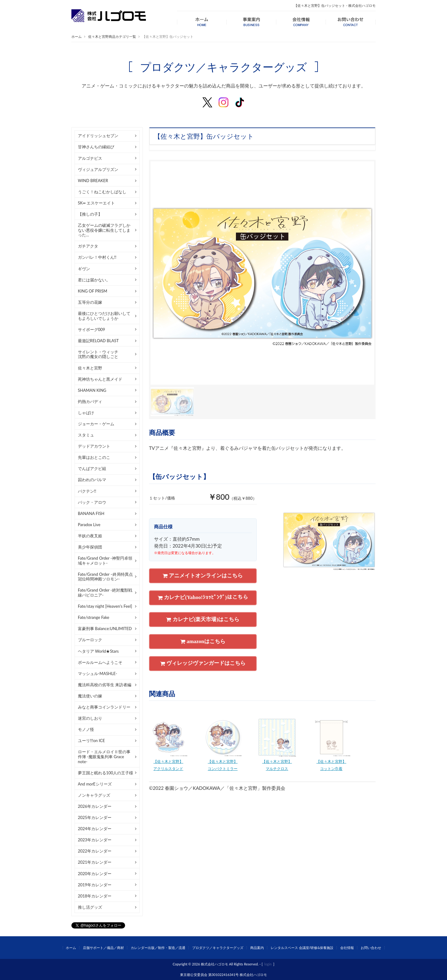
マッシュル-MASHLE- (98, 673)
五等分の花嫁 (90, 302)
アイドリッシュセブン (98, 136)
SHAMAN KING (92, 390)
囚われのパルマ (92, 480)
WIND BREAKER (93, 181)
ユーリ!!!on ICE (91, 741)
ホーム (77, 36)
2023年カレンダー (95, 840)
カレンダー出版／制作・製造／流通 (158, 948)
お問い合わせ (371, 948)
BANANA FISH (91, 513)
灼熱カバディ (90, 401)
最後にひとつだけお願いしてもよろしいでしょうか (104, 316)
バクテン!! (87, 491)
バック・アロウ (92, 502)
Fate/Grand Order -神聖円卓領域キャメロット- (105, 561)
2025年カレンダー (95, 817)
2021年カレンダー (95, 862)
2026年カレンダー (95, 806)
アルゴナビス (90, 158)
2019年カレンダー (95, 885)
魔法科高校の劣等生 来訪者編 (105, 685)
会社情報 (347, 948)
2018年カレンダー (95, 896)
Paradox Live (89, 525)
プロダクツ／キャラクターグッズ (218, 948)
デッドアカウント (94, 446)
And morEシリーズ (95, 784)
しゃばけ (86, 413)
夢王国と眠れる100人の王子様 (106, 773)
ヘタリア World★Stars (98, 651)
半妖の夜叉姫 (90, 536)
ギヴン (84, 269)
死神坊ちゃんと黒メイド (100, 379)
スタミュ (86, 435)
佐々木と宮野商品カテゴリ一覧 (112, 36)
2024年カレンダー (95, 829)
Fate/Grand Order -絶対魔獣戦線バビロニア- (105, 593)
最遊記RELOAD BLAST (98, 341)
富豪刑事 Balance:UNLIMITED (105, 629)
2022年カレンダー (95, 851)
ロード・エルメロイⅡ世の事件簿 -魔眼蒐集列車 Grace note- (104, 756)
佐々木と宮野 (90, 368)
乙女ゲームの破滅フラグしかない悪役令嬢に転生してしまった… (104, 230)
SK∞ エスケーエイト (97, 203)
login (268, 964)
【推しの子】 (90, 214)
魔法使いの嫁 (90, 696)
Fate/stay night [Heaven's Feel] (105, 606)
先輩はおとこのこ (94, 457)
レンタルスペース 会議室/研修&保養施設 (302, 948)
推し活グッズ (90, 907)
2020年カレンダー (95, 874)
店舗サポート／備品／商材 (103, 948)
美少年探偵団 (90, 547)
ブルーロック (90, 640)
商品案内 (257, 948)
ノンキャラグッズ (94, 795)
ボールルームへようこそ (100, 662)
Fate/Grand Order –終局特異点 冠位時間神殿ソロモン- (106, 577)
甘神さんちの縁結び (96, 147)
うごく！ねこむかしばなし (102, 192)
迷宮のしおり (90, 718)
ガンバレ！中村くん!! (97, 257)
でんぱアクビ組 (92, 468)
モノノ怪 (86, 729)
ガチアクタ (88, 246)
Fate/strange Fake (94, 617)
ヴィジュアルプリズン (98, 169)
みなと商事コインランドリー (104, 707)
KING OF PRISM (93, 291)
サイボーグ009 (92, 329)
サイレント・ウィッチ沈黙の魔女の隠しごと (98, 354)
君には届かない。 (94, 280)
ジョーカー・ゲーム (96, 424)
